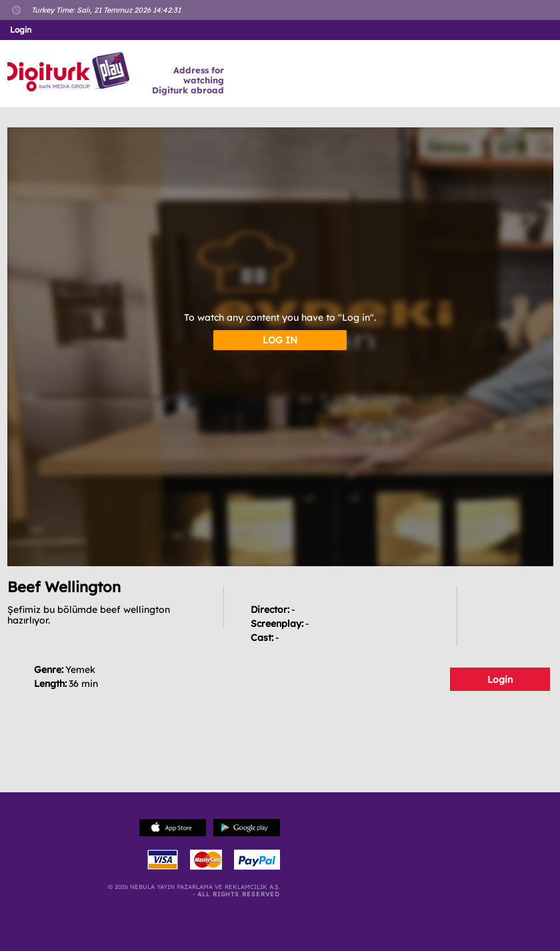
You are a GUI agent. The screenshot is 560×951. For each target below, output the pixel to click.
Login (500, 680)
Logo (70, 72)
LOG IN (280, 340)
